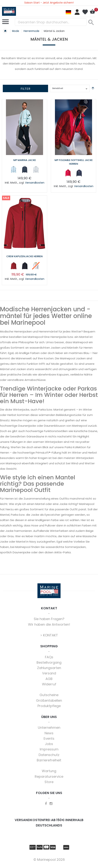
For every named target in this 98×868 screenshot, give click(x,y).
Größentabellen (49, 700)
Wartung (49, 771)
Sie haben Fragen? (49, 619)
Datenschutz (49, 755)
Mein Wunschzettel (85, 12)
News (49, 733)
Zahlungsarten (49, 668)
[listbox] (24, 170)
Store (49, 782)
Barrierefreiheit (49, 760)
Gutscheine (49, 695)
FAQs (49, 657)
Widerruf (49, 684)
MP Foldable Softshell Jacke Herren (74, 162)
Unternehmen (49, 728)
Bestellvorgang (49, 662)
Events (49, 738)
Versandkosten (35, 183)
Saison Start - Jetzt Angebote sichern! (49, 3)
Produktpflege (49, 706)
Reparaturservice (49, 776)
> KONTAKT (49, 635)
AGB (49, 679)
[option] (14, 169)
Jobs (49, 744)
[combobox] (51, 22)
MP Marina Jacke (25, 160)
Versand (49, 673)
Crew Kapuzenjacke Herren (24, 256)
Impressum (49, 749)
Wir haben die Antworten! (49, 624)
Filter (26, 89)
